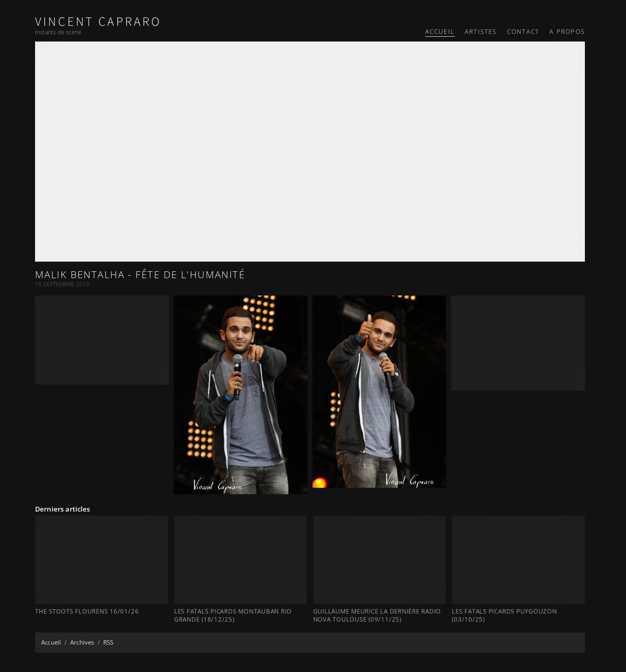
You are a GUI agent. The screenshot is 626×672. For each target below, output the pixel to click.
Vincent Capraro (98, 22)
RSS (108, 642)
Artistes (481, 31)
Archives (82, 642)
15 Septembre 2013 (62, 284)
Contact (523, 31)
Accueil (440, 31)
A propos (567, 31)
